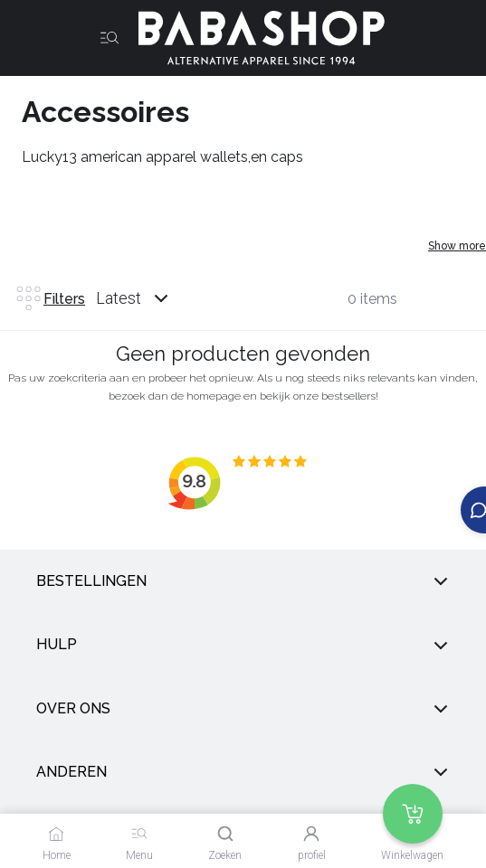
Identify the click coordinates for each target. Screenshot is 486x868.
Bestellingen (243, 581)
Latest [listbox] (119, 298)
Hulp (243, 645)
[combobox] (149, 298)
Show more (457, 246)
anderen (243, 772)
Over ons (243, 709)
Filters (50, 298)
